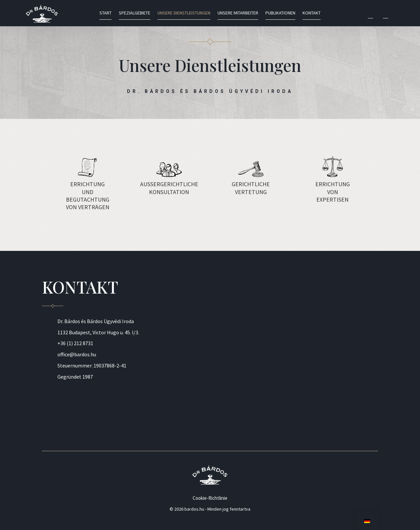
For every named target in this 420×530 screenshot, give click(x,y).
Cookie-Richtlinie (210, 498)
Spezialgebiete (135, 13)
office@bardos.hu (77, 354)
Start (105, 13)
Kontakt (312, 13)
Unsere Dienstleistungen (184, 13)
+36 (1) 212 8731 (75, 343)
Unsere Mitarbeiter (238, 13)
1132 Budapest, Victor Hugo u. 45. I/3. (98, 332)
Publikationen (280, 13)
